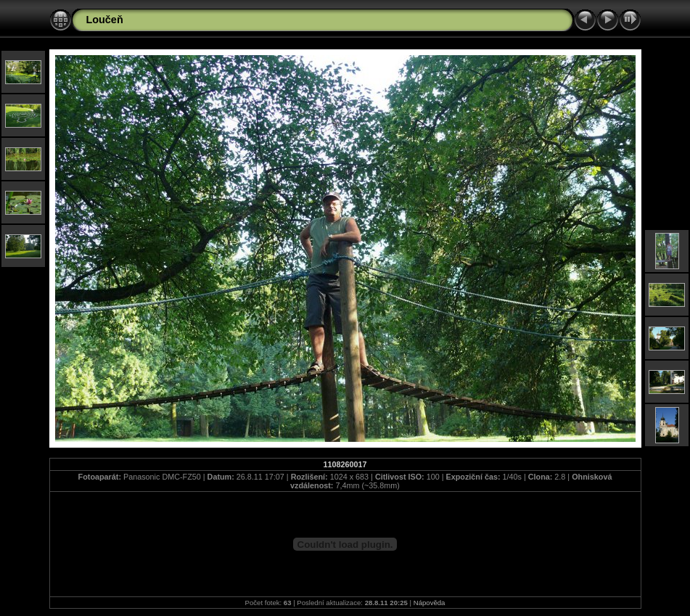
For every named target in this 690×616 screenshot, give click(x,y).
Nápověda (430, 603)
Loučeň (105, 20)
